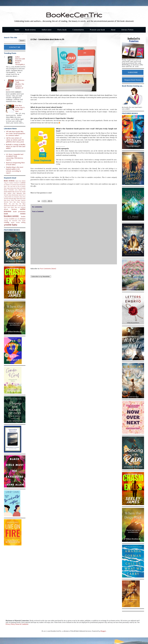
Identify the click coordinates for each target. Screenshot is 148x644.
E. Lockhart (22, 183)
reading (7, 222)
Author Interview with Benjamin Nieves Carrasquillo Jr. (20, 61)
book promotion (19, 212)
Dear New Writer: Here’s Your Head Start (20, 108)
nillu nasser (22, 221)
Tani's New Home (15, 202)
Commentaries (78, 30)
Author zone (46, 30)
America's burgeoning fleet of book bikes (15, 164)
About (113, 30)
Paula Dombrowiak (14, 195)
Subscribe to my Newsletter (41, 276)
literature (23, 219)
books (23, 216)
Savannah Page (12, 199)
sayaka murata (15, 222)
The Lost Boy (13, 204)
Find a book (62, 30)
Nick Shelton (8, 193)
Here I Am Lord (8, 186)
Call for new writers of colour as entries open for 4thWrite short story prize (15, 140)
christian (6, 219)
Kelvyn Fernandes (9, 190)
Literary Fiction (127, 30)
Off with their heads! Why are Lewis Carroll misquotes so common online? (16, 133)
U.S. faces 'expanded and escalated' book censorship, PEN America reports (15, 157)
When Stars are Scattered (18, 207)
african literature (10, 209)
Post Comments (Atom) (48, 269)
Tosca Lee (21, 206)
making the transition (11, 221)
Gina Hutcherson (21, 185)
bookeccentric (11, 216)
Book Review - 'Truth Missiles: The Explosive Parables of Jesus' (16, 85)
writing (23, 222)
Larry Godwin (19, 190)
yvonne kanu (11, 225)
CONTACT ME (15, 47)
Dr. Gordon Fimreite (13, 183)
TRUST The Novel (16, 200)
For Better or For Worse (10, 185)
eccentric (12, 219)
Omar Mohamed (17, 193)
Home (17, 30)
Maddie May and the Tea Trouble (17, 192)
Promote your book (97, 30)
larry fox (17, 219)
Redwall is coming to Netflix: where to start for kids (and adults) (16, 146)
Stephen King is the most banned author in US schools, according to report (15, 170)
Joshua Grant (14, 188)
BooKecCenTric (74, 15)
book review (15, 214)
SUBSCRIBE (133, 72)
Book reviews (30, 30)
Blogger (103, 631)
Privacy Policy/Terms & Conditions (17, 624)
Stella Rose (19, 199)
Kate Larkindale (21, 188)
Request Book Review (133, 80)
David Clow (18, 181)
